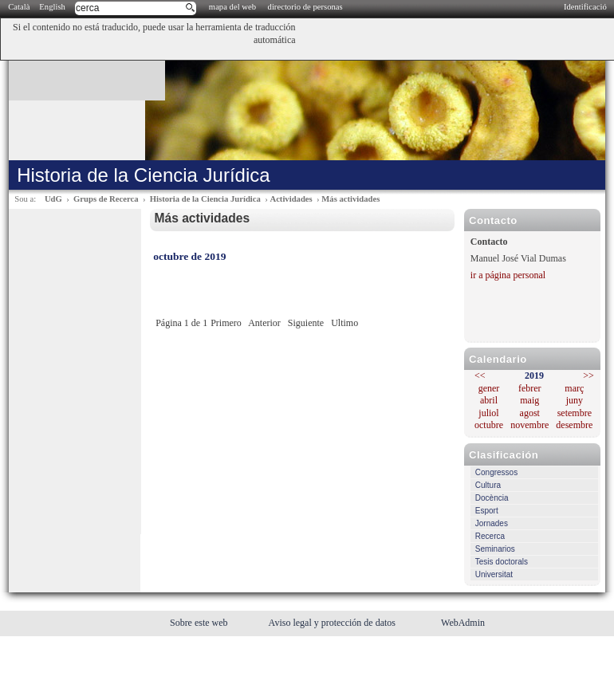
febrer (530, 388)
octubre (489, 425)
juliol (488, 413)
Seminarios (495, 549)
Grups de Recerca (106, 199)
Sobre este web (200, 623)
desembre (574, 425)
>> (588, 376)
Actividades (291, 199)
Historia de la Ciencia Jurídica (205, 199)
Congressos (496, 472)
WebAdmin (463, 623)
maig (529, 400)
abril (489, 400)
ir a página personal (508, 275)
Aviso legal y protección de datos (333, 623)
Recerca (490, 536)
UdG (53, 199)
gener (489, 388)
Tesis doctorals (502, 562)
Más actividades (350, 199)
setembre (575, 413)
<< (480, 376)
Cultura (488, 485)
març (574, 388)
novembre (529, 425)
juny (575, 400)
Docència (492, 498)
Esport (487, 511)
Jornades (492, 523)
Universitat (494, 574)
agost (530, 413)
